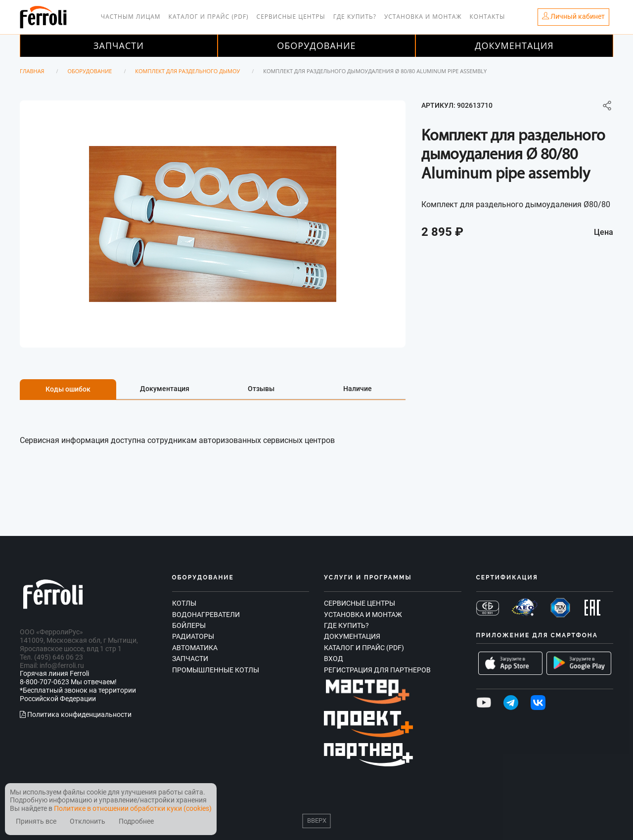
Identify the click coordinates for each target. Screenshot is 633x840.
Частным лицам (131, 17)
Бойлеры (189, 625)
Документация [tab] (165, 389)
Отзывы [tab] (261, 389)
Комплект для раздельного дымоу (187, 71)
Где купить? (355, 17)
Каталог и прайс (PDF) (209, 17)
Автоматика (195, 648)
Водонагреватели (206, 615)
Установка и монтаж (423, 17)
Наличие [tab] (358, 389)
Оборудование (316, 45)
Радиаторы (193, 636)
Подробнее (136, 821)
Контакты (488, 17)
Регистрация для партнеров (377, 670)
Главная (32, 71)
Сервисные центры (291, 17)
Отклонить (88, 821)
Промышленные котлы (216, 670)
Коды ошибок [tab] (68, 389)
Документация (514, 45)
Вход (334, 659)
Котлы (184, 603)
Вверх (317, 820)
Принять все (36, 821)
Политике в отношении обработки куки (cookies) (133, 808)
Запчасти (119, 45)
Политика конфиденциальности (76, 714)
